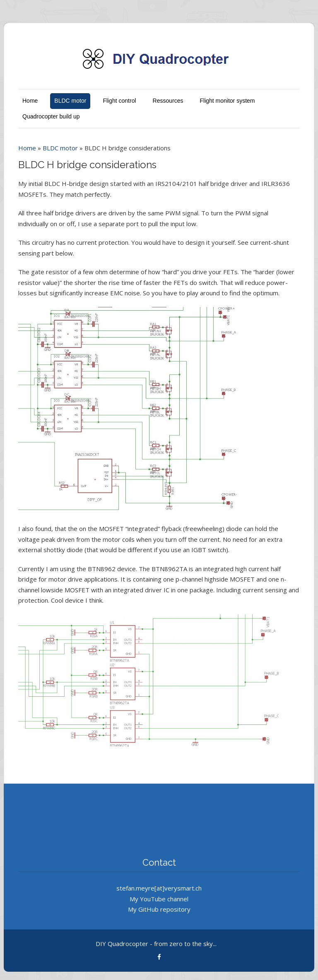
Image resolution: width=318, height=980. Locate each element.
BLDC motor (70, 101)
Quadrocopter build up (51, 116)
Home (30, 101)
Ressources (168, 101)
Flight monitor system (227, 101)
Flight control (119, 101)
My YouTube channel (159, 899)
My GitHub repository (159, 909)
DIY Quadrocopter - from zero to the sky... (156, 944)
